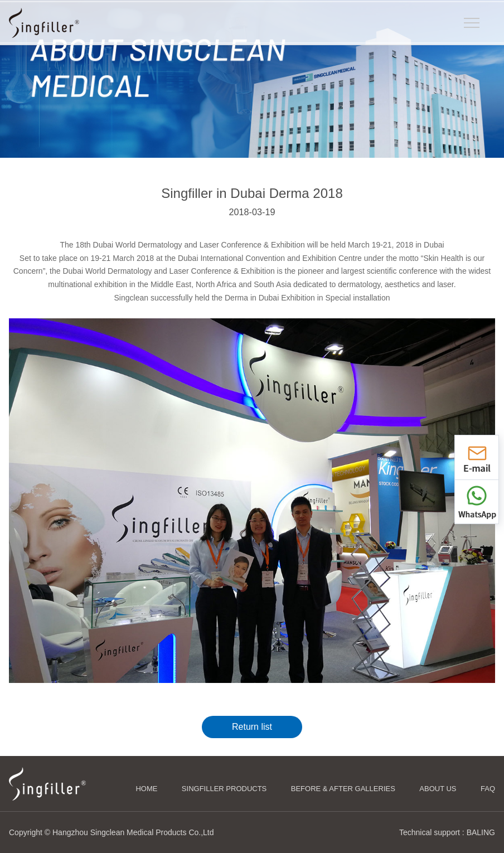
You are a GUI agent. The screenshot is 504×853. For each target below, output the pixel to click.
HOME (146, 789)
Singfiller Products (224, 789)
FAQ (488, 789)
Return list (252, 727)
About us (438, 789)
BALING (481, 832)
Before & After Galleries (343, 789)
